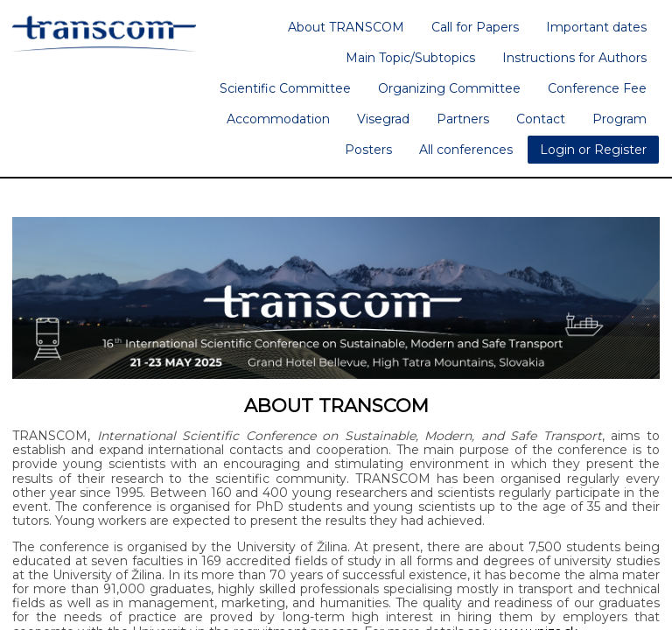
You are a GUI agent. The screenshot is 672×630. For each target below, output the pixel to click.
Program (619, 119)
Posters (368, 150)
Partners (463, 119)
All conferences (466, 150)
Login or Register (593, 150)
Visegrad (383, 119)
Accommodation (278, 119)
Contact (541, 119)
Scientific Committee (285, 88)
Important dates (596, 27)
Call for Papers (475, 27)
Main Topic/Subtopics (410, 58)
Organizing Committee (449, 88)
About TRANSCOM (346, 27)
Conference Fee (597, 88)
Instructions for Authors (574, 58)
